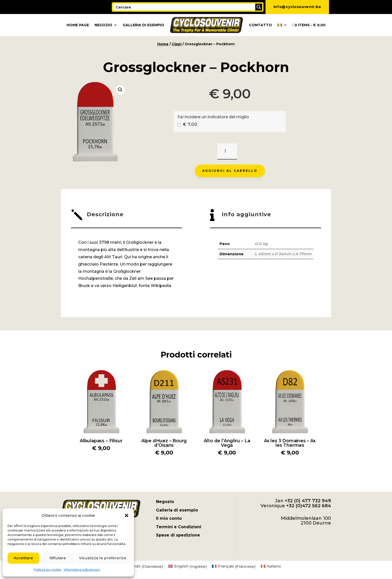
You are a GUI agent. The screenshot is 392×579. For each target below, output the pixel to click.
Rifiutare (58, 558)
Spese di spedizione (178, 535)
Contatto (260, 25)
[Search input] (184, 7)
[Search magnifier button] (259, 7)
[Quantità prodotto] (227, 152)
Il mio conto (169, 518)
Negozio (103, 25)
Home (163, 44)
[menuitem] (282, 25)
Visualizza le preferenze (103, 558)
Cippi (177, 44)
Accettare (23, 558)
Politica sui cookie (48, 570)
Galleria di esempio (143, 25)
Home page (78, 25)
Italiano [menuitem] (274, 566)
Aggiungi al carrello (230, 171)
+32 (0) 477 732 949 (308, 501)
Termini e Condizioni (179, 527)
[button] (126, 515)
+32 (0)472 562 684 (309, 506)
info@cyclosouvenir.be (297, 7)
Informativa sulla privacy (82, 570)
